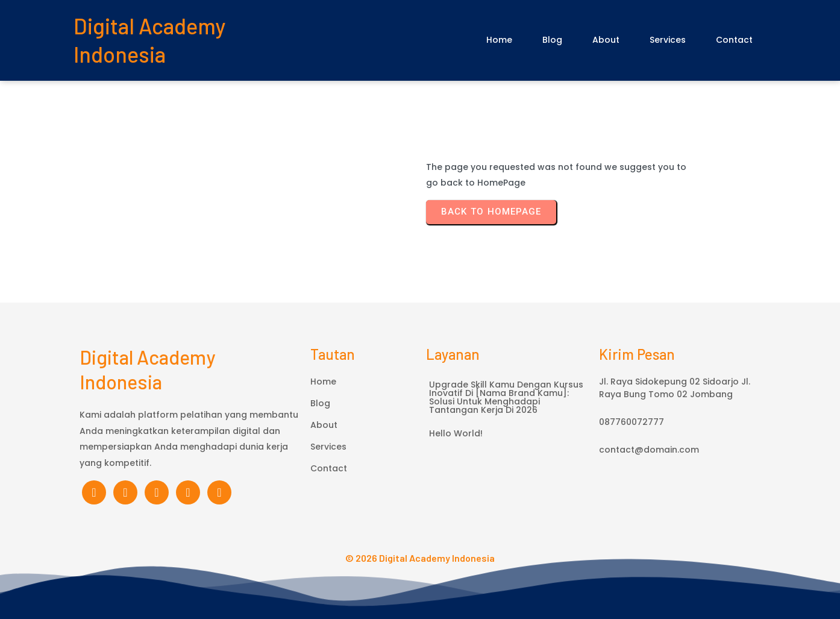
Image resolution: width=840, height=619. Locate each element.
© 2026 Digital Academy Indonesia (420, 558)
